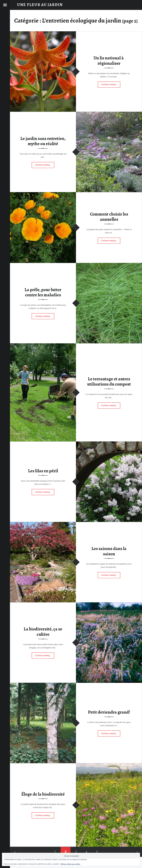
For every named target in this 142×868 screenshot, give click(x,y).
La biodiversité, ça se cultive (43, 632)
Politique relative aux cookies (70, 864)
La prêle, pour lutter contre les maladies (43, 292)
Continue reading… (111, 84)
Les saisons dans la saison (109, 551)
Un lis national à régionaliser (109, 61)
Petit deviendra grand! (109, 712)
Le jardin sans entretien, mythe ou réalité (43, 141)
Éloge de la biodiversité (43, 794)
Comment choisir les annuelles (109, 217)
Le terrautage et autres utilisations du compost (109, 382)
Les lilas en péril (43, 471)
